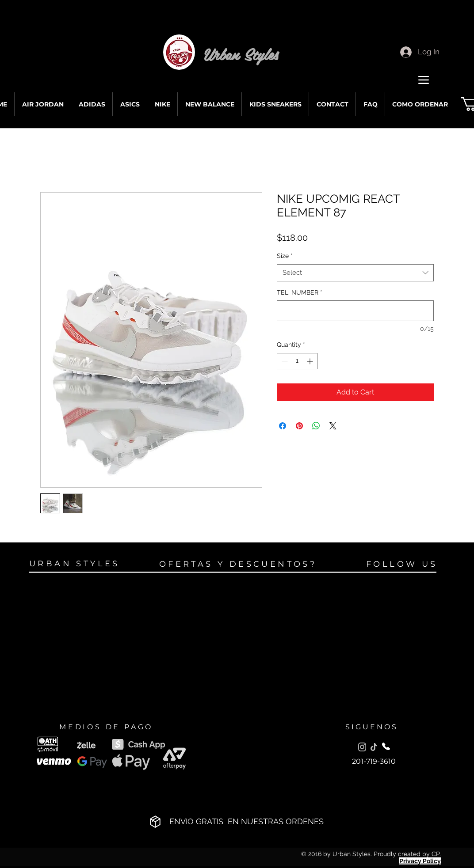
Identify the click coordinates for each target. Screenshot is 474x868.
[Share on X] (333, 426)
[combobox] (355, 273)
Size (285, 256)
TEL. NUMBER (300, 292)
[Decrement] (284, 361)
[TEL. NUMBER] (355, 311)
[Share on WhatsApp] (316, 426)
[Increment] (311, 361)
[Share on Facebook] (283, 426)
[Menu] (423, 80)
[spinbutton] (297, 361)
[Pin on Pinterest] (299, 426)
